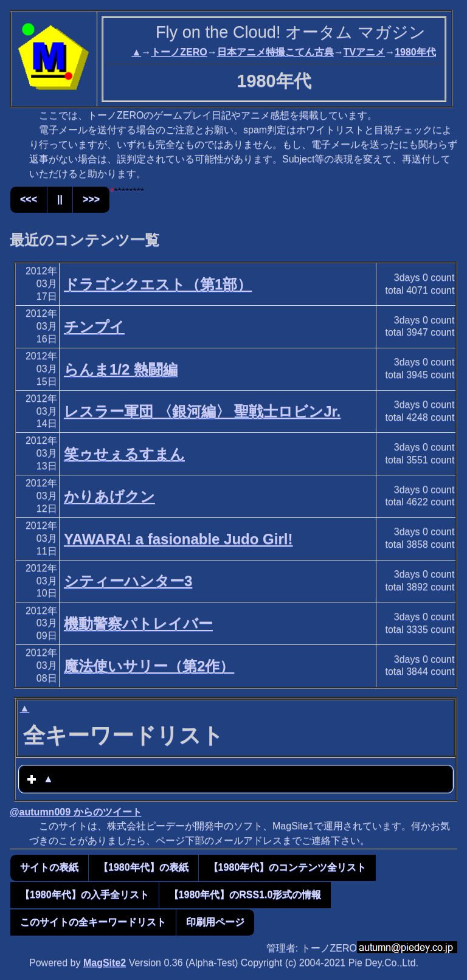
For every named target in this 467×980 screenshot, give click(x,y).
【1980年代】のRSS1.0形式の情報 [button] (245, 895)
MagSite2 (105, 963)
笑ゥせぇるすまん (124, 454)
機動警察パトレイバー (138, 623)
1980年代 (415, 52)
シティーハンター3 (128, 581)
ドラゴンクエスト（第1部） (158, 284)
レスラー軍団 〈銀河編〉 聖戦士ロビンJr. (202, 411)
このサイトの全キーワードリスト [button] (93, 922)
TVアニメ (364, 52)
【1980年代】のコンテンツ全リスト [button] (288, 867)
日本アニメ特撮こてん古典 (275, 52)
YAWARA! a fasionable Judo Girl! (178, 539)
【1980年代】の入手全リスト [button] (85, 895)
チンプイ (94, 327)
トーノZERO (179, 52)
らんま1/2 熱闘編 (121, 369)
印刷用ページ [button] (215, 922)
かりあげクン (109, 496)
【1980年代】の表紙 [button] (144, 867)
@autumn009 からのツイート (76, 812)
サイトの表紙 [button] (49, 867)
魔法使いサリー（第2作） (149, 666)
